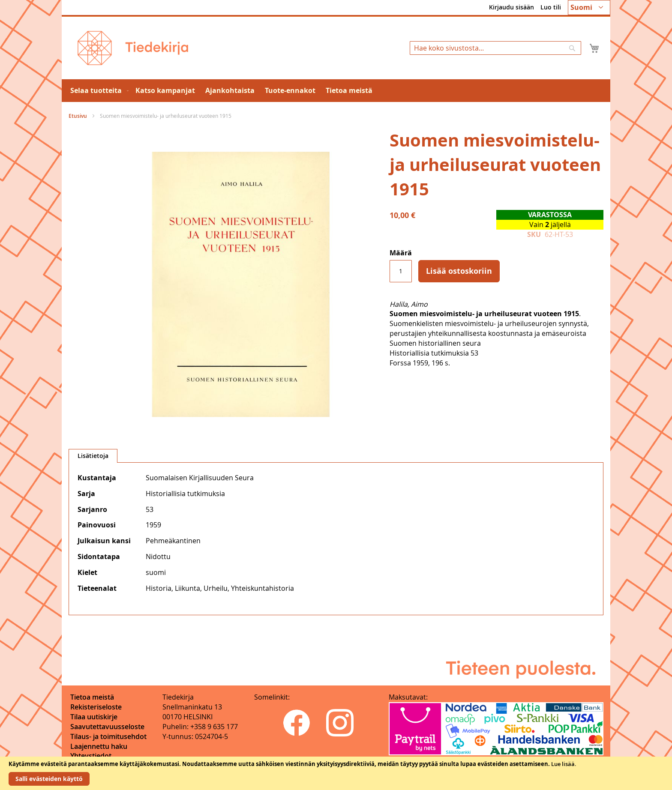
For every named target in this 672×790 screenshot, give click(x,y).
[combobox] (495, 48)
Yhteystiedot (91, 756)
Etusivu (78, 116)
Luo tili (551, 7)
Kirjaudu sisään (511, 7)
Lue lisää (563, 764)
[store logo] (133, 48)
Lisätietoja (93, 456)
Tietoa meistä (92, 697)
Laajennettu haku (99, 746)
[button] (589, 7)
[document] (336, 773)
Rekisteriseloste (96, 707)
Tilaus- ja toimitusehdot (108, 736)
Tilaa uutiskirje (94, 717)
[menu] (336, 91)
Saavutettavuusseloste (107, 727)
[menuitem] (98, 91)
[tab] (93, 456)
